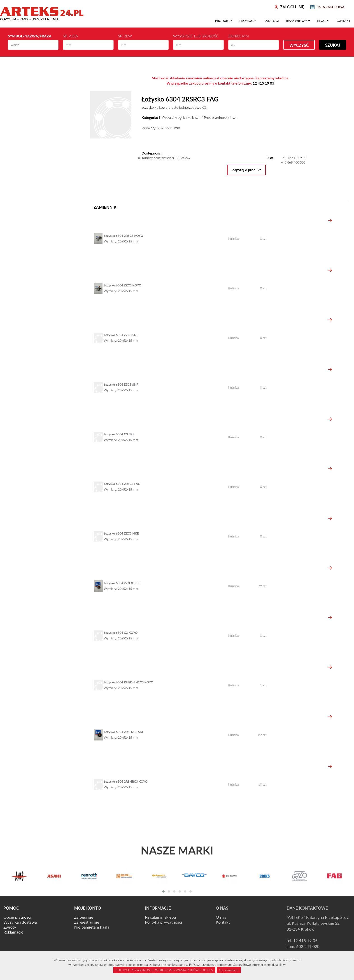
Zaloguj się (84, 917)
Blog (323, 21)
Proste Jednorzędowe (221, 117)
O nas (221, 917)
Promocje (248, 21)
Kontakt (343, 21)
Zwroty (10, 927)
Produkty (224, 21)
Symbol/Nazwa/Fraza (30, 36)
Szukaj (333, 45)
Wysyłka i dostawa (20, 922)
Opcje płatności (17, 917)
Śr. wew (71, 36)
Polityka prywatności (163, 922)
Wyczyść (299, 45)
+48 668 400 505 (293, 162)
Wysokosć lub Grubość (196, 36)
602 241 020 (308, 946)
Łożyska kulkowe (187, 117)
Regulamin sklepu (160, 917)
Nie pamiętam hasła (92, 927)
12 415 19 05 (263, 83)
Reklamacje (13, 932)
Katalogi (271, 21)
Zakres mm (239, 36)
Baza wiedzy (298, 21)
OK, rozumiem (229, 970)
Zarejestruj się (87, 922)
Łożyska (165, 117)
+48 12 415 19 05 (294, 158)
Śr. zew (125, 36)
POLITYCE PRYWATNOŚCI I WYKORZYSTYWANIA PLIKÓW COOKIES (164, 970)
